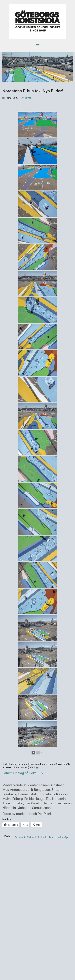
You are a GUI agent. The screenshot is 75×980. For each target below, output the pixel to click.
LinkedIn (43, 837)
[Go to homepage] (37, 21)
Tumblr (53, 837)
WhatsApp (63, 837)
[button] (38, 46)
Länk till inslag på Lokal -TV (23, 773)
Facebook (20, 837)
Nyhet (28, 98)
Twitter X (32, 837)
